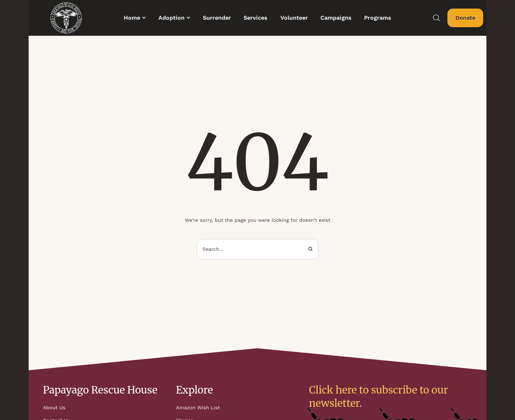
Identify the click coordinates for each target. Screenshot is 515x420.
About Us (54, 407)
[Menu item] (135, 18)
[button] (144, 18)
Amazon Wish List (198, 407)
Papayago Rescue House (100, 390)
